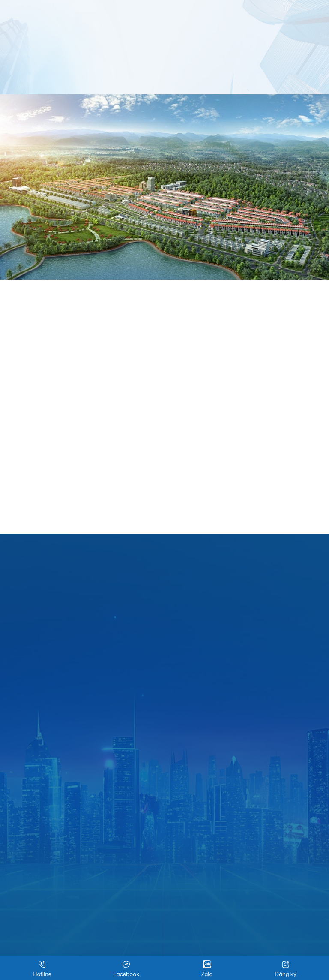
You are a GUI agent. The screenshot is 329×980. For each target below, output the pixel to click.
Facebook (126, 969)
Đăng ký (286, 969)
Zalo (207, 969)
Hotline (42, 969)
